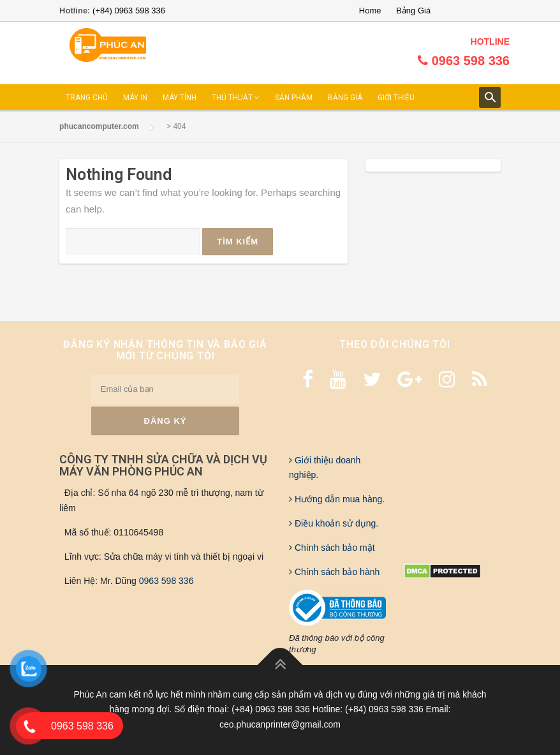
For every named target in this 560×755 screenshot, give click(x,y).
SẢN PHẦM (294, 98)
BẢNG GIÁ (345, 98)
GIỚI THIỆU (396, 98)
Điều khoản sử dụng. (335, 523)
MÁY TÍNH (180, 98)
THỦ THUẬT (236, 98)
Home (370, 11)
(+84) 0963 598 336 (129, 11)
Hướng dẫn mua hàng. (338, 499)
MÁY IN (135, 98)
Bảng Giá (413, 11)
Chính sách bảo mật (334, 548)
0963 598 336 (166, 581)
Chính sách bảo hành (336, 572)
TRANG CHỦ (87, 98)
